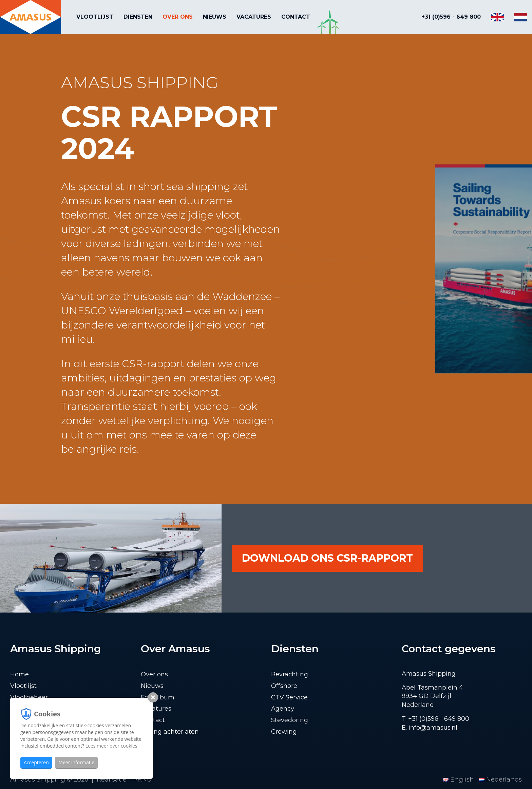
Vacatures (254, 17)
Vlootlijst (95, 17)
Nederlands (500, 779)
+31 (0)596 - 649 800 (451, 17)
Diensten (138, 17)
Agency (283, 709)
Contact (296, 17)
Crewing (284, 732)
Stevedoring (290, 720)
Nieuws (215, 17)
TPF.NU (140, 779)
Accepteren (36, 762)
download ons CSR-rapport (327, 558)
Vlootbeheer (29, 697)
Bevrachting (290, 674)
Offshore (284, 686)
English (459, 779)
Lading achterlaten (170, 732)
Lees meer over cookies (111, 746)
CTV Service (289, 697)
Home (20, 674)
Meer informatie (76, 762)
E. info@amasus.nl (430, 728)
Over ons (178, 17)
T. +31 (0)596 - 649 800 (435, 719)
